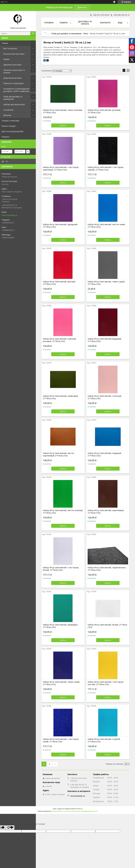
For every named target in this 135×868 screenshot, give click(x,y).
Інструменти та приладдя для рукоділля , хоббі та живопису (16, 90)
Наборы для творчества (14, 104)
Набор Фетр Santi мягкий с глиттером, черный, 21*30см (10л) (106, 169)
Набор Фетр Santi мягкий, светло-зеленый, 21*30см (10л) (63, 512)
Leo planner (8, 110)
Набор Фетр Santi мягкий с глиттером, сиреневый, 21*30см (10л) (61, 169)
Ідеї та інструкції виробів (12, 131)
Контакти (105, 23)
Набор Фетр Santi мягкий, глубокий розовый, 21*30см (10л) (59, 340)
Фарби (6, 59)
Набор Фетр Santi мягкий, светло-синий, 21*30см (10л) (106, 226)
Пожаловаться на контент (62, 811)
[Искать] (33, 33)
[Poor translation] (10, 828)
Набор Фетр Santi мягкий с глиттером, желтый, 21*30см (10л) (106, 683)
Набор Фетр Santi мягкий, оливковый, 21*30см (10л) (61, 397)
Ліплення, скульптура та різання (14, 71)
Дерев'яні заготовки (12, 65)
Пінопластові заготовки (14, 54)
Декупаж (7, 115)
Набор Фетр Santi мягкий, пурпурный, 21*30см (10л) (60, 226)
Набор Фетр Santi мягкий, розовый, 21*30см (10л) (104, 111)
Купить (63, 125)
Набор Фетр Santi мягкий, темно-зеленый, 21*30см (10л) (63, 111)
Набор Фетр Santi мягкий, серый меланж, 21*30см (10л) (107, 569)
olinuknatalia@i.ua (9, 215)
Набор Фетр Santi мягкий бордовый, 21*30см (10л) (105, 340)
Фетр (86, 34)
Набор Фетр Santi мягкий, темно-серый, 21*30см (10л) (106, 283)
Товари (5, 43)
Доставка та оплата (85, 23)
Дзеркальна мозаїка (12, 78)
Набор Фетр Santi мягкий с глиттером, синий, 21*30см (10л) (61, 740)
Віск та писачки (10, 48)
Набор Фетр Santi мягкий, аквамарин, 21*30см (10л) (60, 626)
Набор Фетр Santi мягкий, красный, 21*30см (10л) (59, 283)
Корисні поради (9, 126)
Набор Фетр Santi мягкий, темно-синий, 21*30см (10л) (61, 683)
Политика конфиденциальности (85, 811)
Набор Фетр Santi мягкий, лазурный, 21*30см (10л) (105, 454)
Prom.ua (79, 809)
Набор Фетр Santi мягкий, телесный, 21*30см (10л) (105, 397)
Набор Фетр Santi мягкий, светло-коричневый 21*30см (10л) (59, 454)
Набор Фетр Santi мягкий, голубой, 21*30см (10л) (104, 740)
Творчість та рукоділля (13, 83)
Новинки (6, 137)
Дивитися (82, 7)
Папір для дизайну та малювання (13, 98)
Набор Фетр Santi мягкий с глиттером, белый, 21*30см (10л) (61, 569)
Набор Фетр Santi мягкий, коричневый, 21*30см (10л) (106, 512)
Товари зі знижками (10, 121)
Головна (49, 23)
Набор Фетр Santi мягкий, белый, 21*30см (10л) (107, 626)
